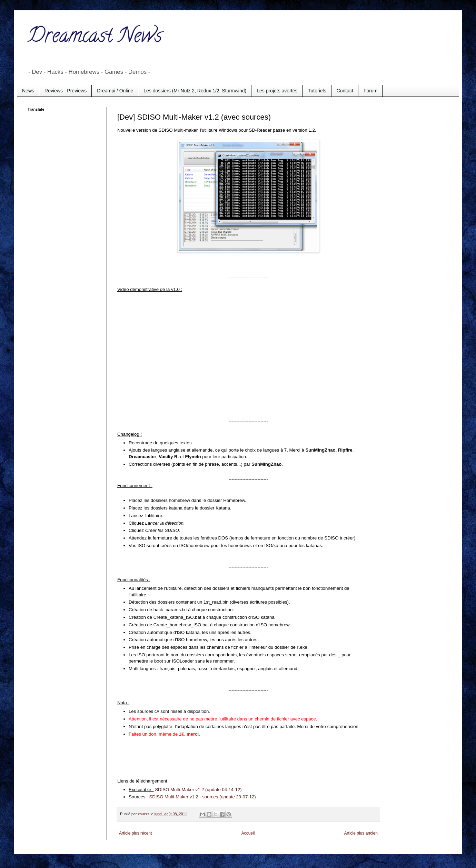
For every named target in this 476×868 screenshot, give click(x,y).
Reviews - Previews (66, 91)
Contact (345, 91)
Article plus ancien (361, 833)
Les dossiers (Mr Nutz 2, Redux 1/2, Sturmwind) (195, 91)
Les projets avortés (277, 91)
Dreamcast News (95, 38)
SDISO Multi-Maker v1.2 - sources (184, 797)
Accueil (248, 833)
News (28, 91)
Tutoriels (317, 91)
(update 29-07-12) (237, 797)
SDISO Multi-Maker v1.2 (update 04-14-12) (198, 790)
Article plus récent (135, 833)
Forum (370, 91)
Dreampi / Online (115, 91)
